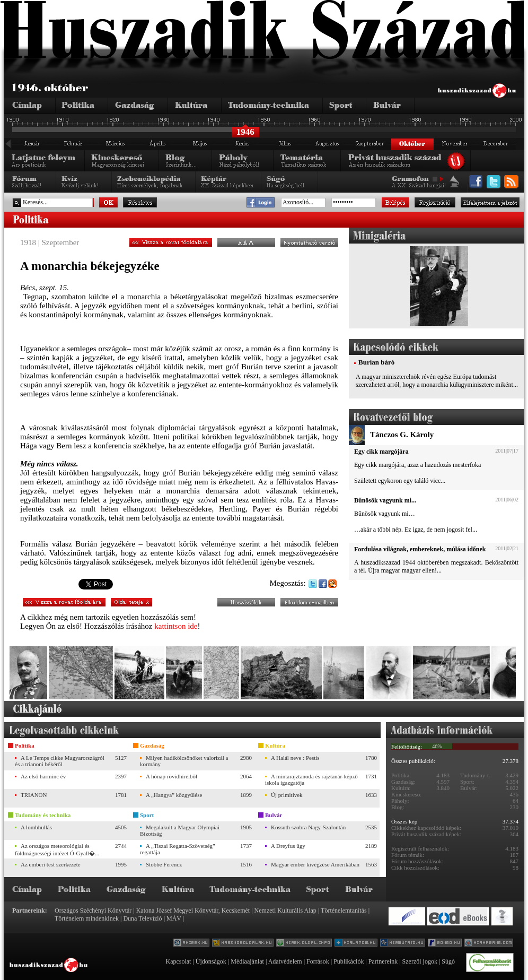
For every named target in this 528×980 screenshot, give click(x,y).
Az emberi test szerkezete (51, 864)
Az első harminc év (43, 776)
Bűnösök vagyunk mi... (385, 500)
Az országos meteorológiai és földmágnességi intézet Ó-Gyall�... (57, 849)
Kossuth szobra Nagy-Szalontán (308, 827)
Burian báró (376, 362)
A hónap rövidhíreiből (171, 776)
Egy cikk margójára (381, 452)
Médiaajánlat (247, 961)
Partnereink (383, 961)
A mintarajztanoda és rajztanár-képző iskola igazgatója (311, 779)
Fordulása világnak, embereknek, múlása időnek (420, 549)
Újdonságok (211, 961)
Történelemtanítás (344, 910)
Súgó (448, 961)
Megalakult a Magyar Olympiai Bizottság (180, 830)
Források (318, 961)
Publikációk (349, 961)
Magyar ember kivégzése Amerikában (315, 864)
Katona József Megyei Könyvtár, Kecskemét (193, 910)
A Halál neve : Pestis (295, 758)
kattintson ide (176, 626)
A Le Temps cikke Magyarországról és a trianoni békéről (60, 761)
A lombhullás (36, 827)
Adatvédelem (285, 961)
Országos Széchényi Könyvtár (93, 910)
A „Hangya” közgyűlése (174, 795)
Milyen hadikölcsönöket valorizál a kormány (184, 761)
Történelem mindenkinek (87, 918)
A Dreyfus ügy (288, 846)
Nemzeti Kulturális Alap (285, 910)
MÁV (174, 918)
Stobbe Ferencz (164, 864)
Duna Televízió (142, 918)
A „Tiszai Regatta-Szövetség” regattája (178, 849)
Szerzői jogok (420, 961)
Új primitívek (287, 795)
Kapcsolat (178, 961)
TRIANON (34, 795)
